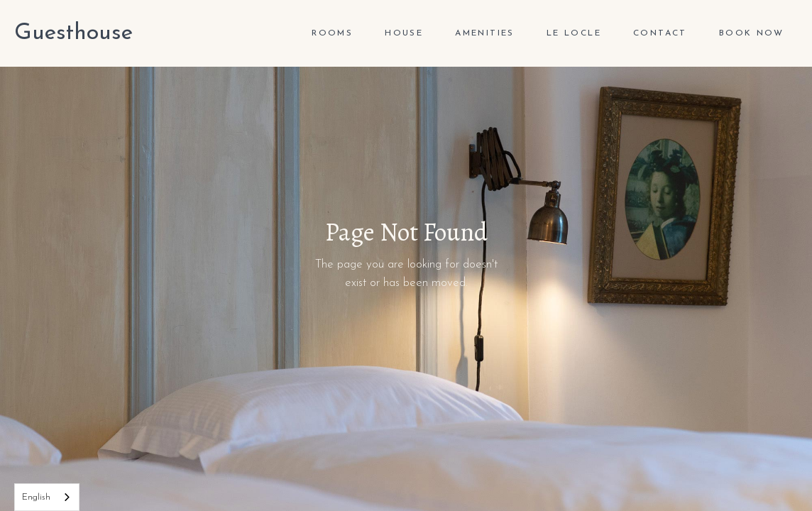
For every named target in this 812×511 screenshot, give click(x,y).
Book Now (751, 33)
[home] (73, 33)
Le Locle (574, 33)
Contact (660, 33)
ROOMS (332, 33)
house (404, 33)
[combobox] (47, 497)
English (36, 497)
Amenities (485, 33)
